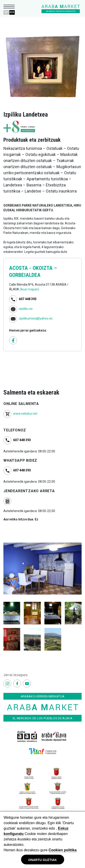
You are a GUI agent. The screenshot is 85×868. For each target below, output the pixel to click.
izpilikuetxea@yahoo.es (36, 318)
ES (6, 12)
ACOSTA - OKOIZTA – (33, 268)
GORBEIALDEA (25, 275)
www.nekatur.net (25, 414)
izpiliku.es (26, 309)
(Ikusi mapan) (29, 289)
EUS (12, 12)
